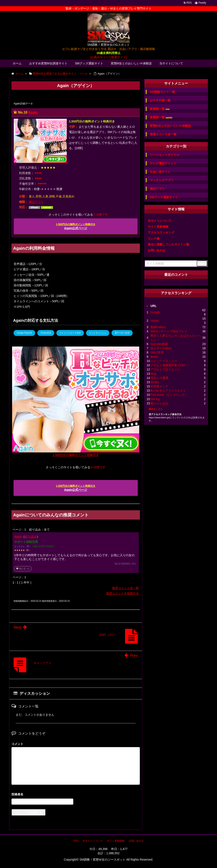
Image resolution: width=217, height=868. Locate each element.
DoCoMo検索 (159, 344)
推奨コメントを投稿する (122, 593)
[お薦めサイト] (100, 57)
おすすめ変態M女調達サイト (48, 63)
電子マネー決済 (122, 333)
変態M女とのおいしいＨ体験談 (131, 63)
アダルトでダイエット (165, 369)
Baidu (154, 357)
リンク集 (154, 238)
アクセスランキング (161, 233)
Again (33, 112)
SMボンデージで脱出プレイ (169, 331)
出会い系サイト (160, 172)
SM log (155, 399)
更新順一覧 (161, 117)
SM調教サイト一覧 (162, 92)
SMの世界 (157, 352)
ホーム (17, 63)
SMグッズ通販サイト (89, 63)
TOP (76, 841)
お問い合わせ (157, 250)
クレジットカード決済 (70, 333)
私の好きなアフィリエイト (168, 391)
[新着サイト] (119, 57)
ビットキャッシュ (98, 333)
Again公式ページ (76, 226)
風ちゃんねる (159, 403)
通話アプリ (36, 202)
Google (155, 312)
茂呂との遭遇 (159, 378)
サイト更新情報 (158, 227)
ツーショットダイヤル (165, 155)
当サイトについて (171, 63)
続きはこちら (156, 409)
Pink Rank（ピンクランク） (169, 395)
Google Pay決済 (24, 333)
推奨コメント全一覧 (125, 588)
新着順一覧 (160, 109)
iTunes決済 (46, 333)
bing (153, 374)
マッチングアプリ (162, 180)
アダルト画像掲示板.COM (168, 365)
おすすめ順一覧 (160, 100)
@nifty (155, 382)
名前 (76, 795)
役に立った (23, 569)
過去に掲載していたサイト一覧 (168, 244)
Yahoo (155, 321)
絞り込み (31, 537)
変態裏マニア (159, 386)
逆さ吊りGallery (161, 348)
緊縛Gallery (158, 327)
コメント (17, 744)
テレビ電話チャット (163, 163)
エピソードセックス (164, 361)
